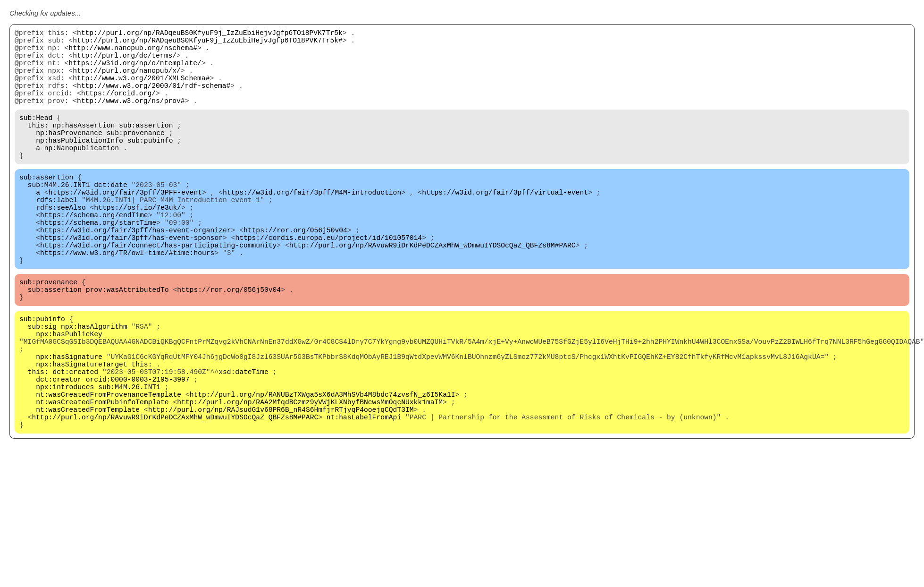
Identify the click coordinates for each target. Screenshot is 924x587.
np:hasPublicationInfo (80, 166)
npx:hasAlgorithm (94, 388)
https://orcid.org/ (118, 110)
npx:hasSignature (69, 426)
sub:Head (36, 138)
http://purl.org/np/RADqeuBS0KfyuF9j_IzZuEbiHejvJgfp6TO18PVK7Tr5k (210, 34)
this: (38, 147)
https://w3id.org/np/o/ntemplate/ (135, 72)
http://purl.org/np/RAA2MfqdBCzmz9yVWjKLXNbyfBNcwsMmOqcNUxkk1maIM (310, 483)
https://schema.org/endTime (94, 256)
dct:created (75, 445)
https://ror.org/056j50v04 (295, 275)
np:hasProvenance (69, 157)
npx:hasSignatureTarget (81, 435)
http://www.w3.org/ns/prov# (131, 119)
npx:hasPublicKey (69, 398)
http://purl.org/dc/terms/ (125, 62)
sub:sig (42, 388)
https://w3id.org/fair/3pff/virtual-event (505, 228)
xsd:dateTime (244, 445)
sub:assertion (146, 147)
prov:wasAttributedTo (127, 346)
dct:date (110, 218)
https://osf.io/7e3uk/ (138, 247)
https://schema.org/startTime (98, 265)
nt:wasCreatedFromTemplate (88, 492)
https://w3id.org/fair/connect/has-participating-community (158, 294)
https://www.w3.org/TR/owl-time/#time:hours (127, 303)
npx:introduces (65, 464)
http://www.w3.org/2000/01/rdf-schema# (154, 100)
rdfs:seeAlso (61, 247)
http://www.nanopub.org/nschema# (133, 53)
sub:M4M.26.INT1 (59, 218)
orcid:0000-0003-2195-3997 (138, 454)
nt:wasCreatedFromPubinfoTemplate (102, 483)
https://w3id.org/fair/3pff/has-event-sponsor (131, 284)
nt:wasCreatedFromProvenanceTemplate (109, 473)
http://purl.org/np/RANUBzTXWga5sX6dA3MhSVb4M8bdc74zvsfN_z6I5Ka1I (323, 473)
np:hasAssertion (84, 147)
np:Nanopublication (82, 176)
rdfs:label (57, 237)
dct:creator (59, 454)
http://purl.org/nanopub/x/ (127, 81)
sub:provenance (136, 157)
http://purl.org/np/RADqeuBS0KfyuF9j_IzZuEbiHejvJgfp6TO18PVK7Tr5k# (208, 43)
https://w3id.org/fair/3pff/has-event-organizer (136, 275)
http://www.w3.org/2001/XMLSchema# (141, 91)
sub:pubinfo (150, 166)
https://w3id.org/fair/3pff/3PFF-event (125, 228)
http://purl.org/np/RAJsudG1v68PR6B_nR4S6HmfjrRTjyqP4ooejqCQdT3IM (281, 492)
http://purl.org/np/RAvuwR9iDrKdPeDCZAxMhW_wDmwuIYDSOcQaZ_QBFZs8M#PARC (433, 294)
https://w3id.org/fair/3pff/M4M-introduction (312, 228)
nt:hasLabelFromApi (364, 502)
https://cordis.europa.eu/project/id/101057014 (328, 284)
